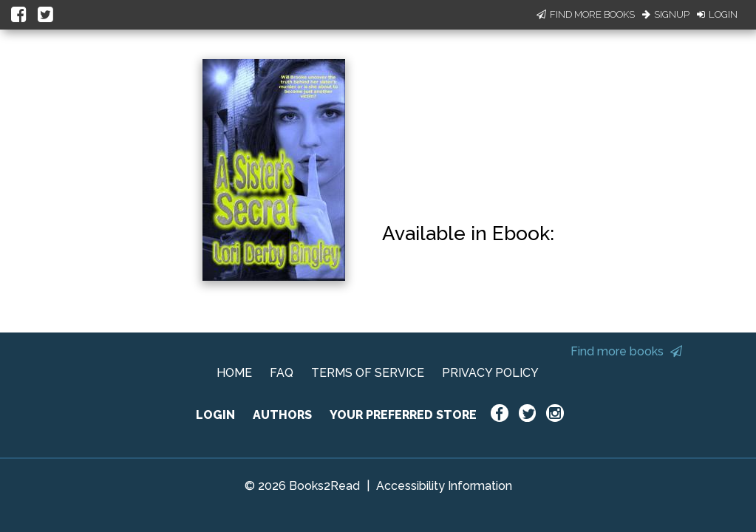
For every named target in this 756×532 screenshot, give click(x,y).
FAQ (282, 373)
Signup (666, 14)
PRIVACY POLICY (490, 373)
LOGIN (215, 415)
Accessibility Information (444, 486)
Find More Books (586, 14)
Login (717, 14)
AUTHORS (282, 415)
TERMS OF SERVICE (368, 373)
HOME (234, 373)
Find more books (626, 351)
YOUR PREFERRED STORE (403, 415)
